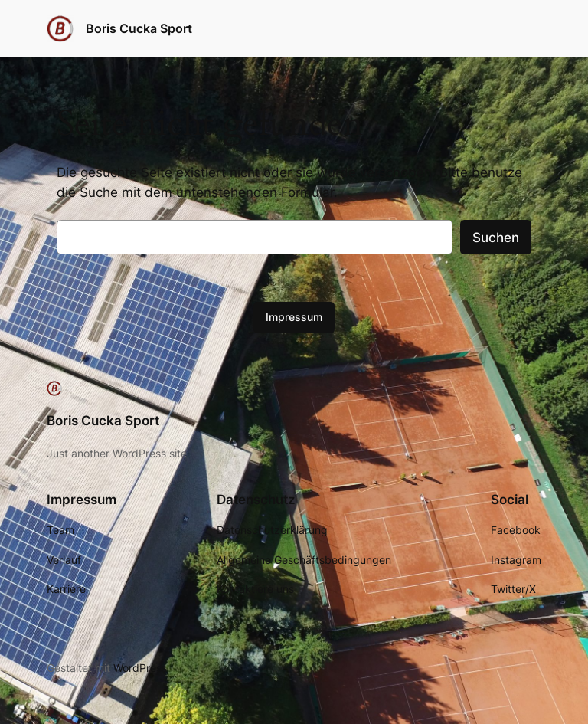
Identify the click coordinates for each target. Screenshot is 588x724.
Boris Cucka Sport (139, 28)
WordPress (140, 668)
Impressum (294, 317)
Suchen (496, 238)
